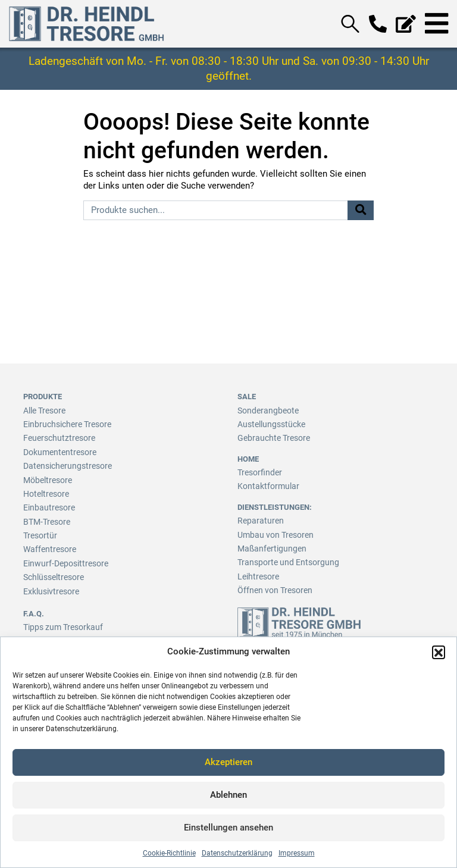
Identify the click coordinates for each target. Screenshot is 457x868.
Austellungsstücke (269, 423)
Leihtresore (256, 570)
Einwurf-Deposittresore (62, 556)
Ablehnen (228, 795)
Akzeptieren (228, 762)
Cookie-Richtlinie (169, 853)
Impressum (297, 853)
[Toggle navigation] (436, 24)
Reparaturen (258, 517)
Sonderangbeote (265, 410)
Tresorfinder (258, 470)
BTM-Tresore (46, 516)
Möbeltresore (46, 476)
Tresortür (39, 529)
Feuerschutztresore (56, 436)
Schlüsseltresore (52, 569)
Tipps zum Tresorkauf (60, 619)
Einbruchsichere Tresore (64, 423)
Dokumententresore (57, 450)
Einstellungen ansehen (228, 828)
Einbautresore (46, 503)
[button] (439, 652)
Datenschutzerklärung (237, 853)
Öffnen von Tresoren (272, 583)
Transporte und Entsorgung (283, 557)
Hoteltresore (44, 489)
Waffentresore (48, 543)
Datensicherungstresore (64, 463)
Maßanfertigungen (269, 543)
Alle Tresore (43, 410)
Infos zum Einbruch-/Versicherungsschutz (94, 632)
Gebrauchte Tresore (271, 436)
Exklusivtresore (49, 583)
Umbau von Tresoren (272, 530)
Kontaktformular (265, 483)
